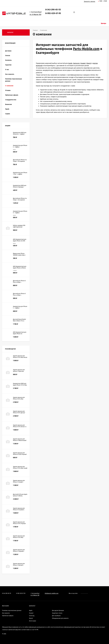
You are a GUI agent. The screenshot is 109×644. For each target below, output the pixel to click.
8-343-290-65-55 (53, 10)
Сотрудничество (11, 100)
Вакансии (8, 104)
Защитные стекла (57, 613)
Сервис (8, 114)
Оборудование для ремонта (60, 618)
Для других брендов (58, 610)
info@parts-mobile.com (52, 593)
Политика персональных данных (14, 80)
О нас (7, 70)
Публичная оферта (12, 95)
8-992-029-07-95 (53, 13)
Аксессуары (33, 621)
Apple (70, 63)
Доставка (8, 51)
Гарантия (8, 65)
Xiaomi (89, 63)
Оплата (8, 56)
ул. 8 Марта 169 (35, 14)
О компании (9, 86)
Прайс (7, 109)
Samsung (76, 63)
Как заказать (10, 74)
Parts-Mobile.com (86, 49)
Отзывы (8, 90)
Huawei (83, 63)
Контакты (8, 60)
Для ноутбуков (56, 616)
